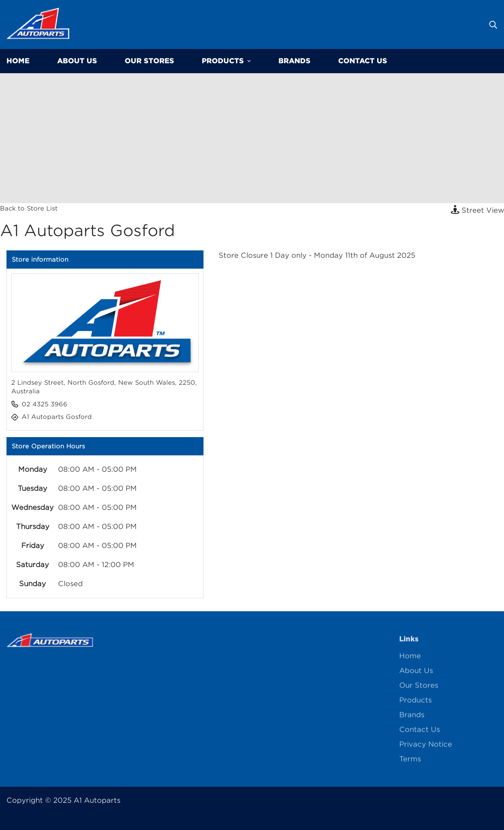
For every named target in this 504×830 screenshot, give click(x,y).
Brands (294, 61)
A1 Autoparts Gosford (57, 417)
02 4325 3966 (45, 404)
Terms (410, 762)
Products (226, 61)
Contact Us (363, 61)
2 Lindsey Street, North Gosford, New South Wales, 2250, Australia (104, 387)
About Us (77, 61)
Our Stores (149, 61)
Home (410, 659)
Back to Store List (29, 208)
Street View (477, 210)
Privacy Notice (426, 747)
